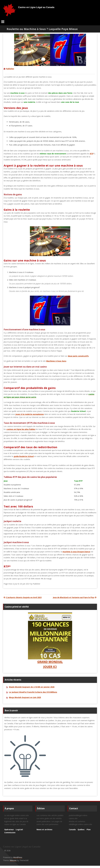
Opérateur (9, 829)
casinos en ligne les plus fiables (21, 429)
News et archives (44, 829)
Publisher (10, 69)
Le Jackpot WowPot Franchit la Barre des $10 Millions (33, 692)
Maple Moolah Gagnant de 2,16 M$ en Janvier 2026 (32, 687)
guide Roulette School (24, 456)
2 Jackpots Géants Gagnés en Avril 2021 (22, 597)
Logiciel (19, 829)
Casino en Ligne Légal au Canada (36, 7)
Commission (10, 833)
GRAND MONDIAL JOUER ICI (50, 641)
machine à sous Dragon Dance (76, 552)
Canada (72, 829)
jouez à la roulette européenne (30, 414)
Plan (89, 829)
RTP (92, 154)
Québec (81, 829)
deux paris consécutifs (78, 356)
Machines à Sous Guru (56, 361)
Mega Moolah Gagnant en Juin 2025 (25, 697)
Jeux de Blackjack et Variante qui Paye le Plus (75, 597)
